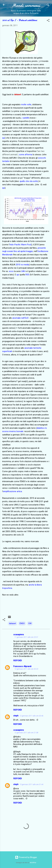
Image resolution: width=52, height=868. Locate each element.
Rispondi (18, 661)
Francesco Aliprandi (22, 666)
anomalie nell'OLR (20, 318)
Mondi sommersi (26, 5)
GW (30, 623)
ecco (11, 271)
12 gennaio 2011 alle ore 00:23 (26, 669)
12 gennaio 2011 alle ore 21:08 (26, 733)
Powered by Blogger (26, 857)
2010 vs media (22, 265)
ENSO (22, 623)
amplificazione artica (12, 491)
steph (16, 716)
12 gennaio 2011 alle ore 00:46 (31, 716)
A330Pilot (33, 863)
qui (4, 138)
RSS (27, 275)
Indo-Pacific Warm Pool (20, 245)
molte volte (26, 105)
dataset (12, 623)
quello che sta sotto (29, 181)
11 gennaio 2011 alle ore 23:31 (26, 637)
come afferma (26, 155)
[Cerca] (48, 6)
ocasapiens (19, 635)
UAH (23, 271)
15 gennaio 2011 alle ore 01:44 (31, 784)
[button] (48, 21)
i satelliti (25, 118)
